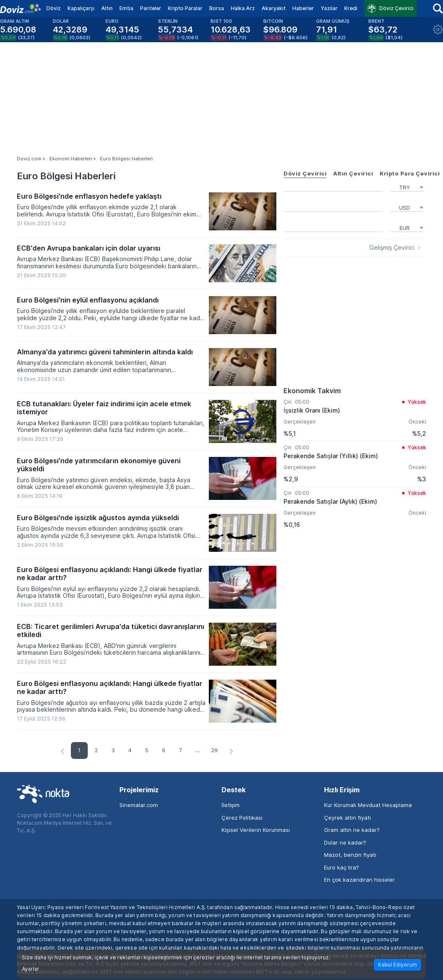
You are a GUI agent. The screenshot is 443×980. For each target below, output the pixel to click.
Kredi (351, 8)
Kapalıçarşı (81, 8)
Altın (107, 8)
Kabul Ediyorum (397, 965)
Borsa (217, 8)
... (197, 750)
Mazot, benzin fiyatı (350, 855)
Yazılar (329, 8)
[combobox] (407, 186)
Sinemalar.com (139, 805)
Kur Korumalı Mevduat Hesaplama (368, 805)
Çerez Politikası (242, 818)
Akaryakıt (274, 8)
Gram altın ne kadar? (352, 830)
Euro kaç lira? (342, 867)
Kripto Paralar (185, 8)
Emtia (126, 8)
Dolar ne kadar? (345, 842)
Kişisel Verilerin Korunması (256, 830)
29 (214, 750)
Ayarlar (31, 969)
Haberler (303, 8)
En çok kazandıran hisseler (359, 880)
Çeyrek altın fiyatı (347, 818)
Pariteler (151, 8)
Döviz (54, 8)
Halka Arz (243, 8)
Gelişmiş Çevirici (392, 248)
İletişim (231, 805)
